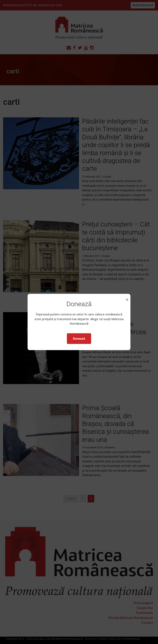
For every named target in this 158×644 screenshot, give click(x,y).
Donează (79, 339)
